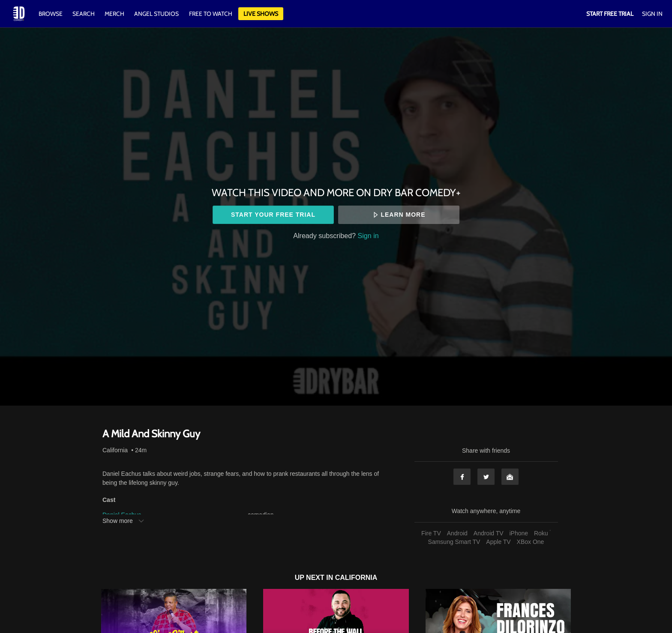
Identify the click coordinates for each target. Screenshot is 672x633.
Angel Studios (156, 14)
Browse (51, 14)
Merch (114, 14)
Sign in (368, 236)
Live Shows (261, 14)
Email (510, 477)
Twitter (486, 477)
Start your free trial (273, 215)
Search (84, 14)
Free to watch (211, 14)
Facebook (462, 477)
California (115, 450)
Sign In (652, 14)
